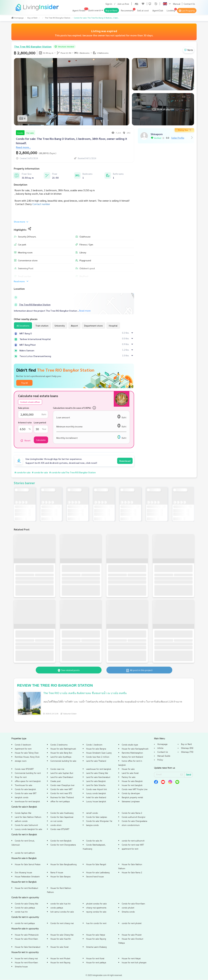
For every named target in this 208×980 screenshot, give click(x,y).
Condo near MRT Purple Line (135, 790)
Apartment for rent (23, 749)
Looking (171, 10)
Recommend (127, 10)
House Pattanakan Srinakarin (27, 877)
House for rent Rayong (60, 963)
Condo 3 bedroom (23, 745)
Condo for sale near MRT (61, 790)
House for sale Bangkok (132, 782)
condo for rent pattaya (25, 924)
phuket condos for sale (96, 904)
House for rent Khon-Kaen (26, 963)
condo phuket (128, 908)
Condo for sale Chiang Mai (26, 904)
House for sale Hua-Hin (61, 939)
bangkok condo (22, 798)
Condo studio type (130, 745)
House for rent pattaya (96, 963)
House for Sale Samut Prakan (28, 865)
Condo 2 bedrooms (59, 745)
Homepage (162, 745)
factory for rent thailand (132, 757)
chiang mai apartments (96, 908)
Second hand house (95, 877)
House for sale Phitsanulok (27, 935)
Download (125, 461)
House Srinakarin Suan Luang (99, 753)
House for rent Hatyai (131, 959)
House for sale (128, 770)
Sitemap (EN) (187, 749)
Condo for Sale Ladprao (97, 818)
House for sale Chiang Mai (62, 935)
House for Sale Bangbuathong (63, 865)
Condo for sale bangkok (25, 790)
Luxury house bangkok (96, 802)
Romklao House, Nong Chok (27, 757)
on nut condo (56, 822)
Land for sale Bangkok (96, 782)
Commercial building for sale (63, 761)
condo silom (56, 826)
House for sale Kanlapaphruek (135, 749)
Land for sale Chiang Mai (97, 774)
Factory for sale (129, 778)
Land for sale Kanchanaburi (98, 778)
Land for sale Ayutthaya (61, 757)
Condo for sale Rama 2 (132, 814)
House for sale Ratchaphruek (63, 749)
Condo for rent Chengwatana (63, 845)
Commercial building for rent (28, 774)
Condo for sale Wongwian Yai (99, 822)
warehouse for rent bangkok (99, 770)
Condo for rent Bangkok (61, 841)
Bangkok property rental (132, 798)
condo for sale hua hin (60, 904)
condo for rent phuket (132, 924)
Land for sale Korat (130, 774)
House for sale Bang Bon (61, 753)
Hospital (113, 326)
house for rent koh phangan (134, 963)
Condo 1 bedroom (94, 745)
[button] (150, 4)
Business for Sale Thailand (62, 798)
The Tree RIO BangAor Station (35, 304)
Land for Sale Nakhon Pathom (28, 818)
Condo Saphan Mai (23, 814)
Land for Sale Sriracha (96, 786)
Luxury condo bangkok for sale (28, 830)
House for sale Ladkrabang (98, 873)
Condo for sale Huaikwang (62, 814)
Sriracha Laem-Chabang (96, 947)
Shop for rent (21, 778)
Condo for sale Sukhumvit (26, 826)
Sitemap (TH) (187, 752)
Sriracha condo (128, 912)
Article (160, 749)
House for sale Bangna (96, 749)
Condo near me (57, 770)
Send (188, 775)
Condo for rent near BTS (61, 794)
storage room (21, 761)
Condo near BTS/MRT (24, 770)
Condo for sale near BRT (26, 794)
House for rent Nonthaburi (26, 889)
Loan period (40, 422)
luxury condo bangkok (96, 794)
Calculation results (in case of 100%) (72, 408)
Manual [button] (177, 4)
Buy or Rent (111, 10)
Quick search (96, 10)
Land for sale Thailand (96, 761)
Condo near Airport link (96, 790)
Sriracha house (21, 967)
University (60, 326)
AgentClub (158, 10)
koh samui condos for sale (62, 912)
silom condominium (131, 826)
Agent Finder (79, 10)
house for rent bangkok (132, 786)
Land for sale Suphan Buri (62, 774)
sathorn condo (21, 822)
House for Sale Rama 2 (132, 873)
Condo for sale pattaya (25, 908)
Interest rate (25, 422)
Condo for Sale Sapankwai (62, 818)
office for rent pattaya (60, 802)
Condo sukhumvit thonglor (133, 818)
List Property (187, 11)
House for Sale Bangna (60, 877)
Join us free (123, 4)
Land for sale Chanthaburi (62, 778)
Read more (21, 281)
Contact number (41, 204)
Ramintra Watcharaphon (132, 753)
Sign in (109, 4)
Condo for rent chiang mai (62, 924)
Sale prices (24, 408)
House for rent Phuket (60, 959)
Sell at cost (143, 10)
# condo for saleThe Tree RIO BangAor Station (75, 472)
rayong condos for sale (96, 912)
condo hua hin (21, 912)
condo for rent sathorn (25, 853)
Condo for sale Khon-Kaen (133, 904)
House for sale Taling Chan (27, 753)
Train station (42, 326)
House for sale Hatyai (96, 935)
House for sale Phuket (132, 935)
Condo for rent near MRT (133, 845)
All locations (23, 326)
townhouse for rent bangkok (27, 802)
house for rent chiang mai (26, 959)
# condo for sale (23, 472)
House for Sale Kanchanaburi (28, 947)
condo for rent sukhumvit (133, 841)
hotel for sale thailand (96, 798)
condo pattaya (57, 908)
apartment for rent (130, 849)
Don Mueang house (23, 873)
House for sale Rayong (96, 939)
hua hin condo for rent (96, 924)
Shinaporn (157, 134)
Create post (55, 782)
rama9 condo (92, 814)
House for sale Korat (59, 947)
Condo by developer (131, 794)
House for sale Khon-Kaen (26, 939)
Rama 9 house (57, 873)
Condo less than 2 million (98, 757)
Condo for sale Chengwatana (134, 822)
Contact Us (189, 4)
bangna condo (92, 826)
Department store (93, 326)
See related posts (69, 670)
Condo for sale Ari (94, 841)
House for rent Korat (95, 959)
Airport (74, 326)
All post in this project (139, 670)
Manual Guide (164, 756)
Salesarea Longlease (131, 802)
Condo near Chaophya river (62, 786)
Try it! (24, 383)
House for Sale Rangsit (96, 865)
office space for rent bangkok (28, 782)
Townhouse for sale (23, 786)
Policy (160, 760)
